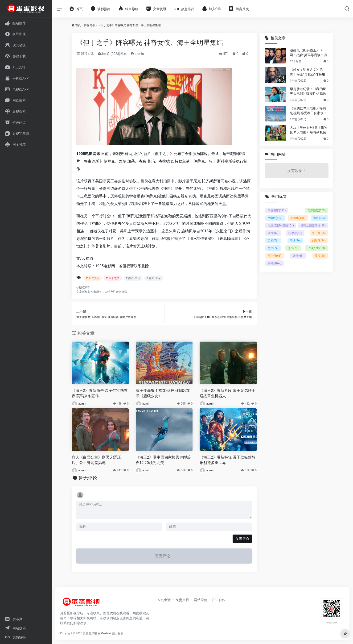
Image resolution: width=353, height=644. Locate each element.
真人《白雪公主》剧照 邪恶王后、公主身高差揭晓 (97, 460)
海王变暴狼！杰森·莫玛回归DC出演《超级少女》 (163, 393)
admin (137, 54)
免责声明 (182, 600)
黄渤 (320, 256)
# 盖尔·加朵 (154, 278)
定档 (273, 241)
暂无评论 (88, 478)
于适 (295, 241)
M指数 (275, 218)
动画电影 (277, 210)
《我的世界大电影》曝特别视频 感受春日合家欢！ (308, 111)
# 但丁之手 (113, 278)
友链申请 (164, 600)
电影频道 (317, 210)
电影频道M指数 (281, 226)
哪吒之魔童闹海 (313, 226)
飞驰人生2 (317, 248)
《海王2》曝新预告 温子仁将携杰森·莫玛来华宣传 (100, 393)
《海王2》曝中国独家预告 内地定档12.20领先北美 (164, 460)
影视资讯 (89, 25)
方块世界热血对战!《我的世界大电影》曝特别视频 (308, 130)
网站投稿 (201, 600)
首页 (78, 25)
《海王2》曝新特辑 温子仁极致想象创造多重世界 (228, 460)
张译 (298, 256)
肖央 (273, 248)
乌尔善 (275, 256)
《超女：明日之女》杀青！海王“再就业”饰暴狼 (308, 72)
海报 (293, 248)
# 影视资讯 (93, 278)
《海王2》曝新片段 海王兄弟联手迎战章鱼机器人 (228, 393)
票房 (273, 233)
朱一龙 (319, 233)
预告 (319, 218)
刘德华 (298, 218)
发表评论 (242, 539)
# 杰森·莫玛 (133, 278)
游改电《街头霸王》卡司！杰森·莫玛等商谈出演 (308, 53)
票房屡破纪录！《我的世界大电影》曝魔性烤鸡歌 (308, 91)
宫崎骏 (275, 263)
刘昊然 (319, 241)
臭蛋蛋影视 (90, 633)
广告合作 (219, 600)
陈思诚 (295, 233)
